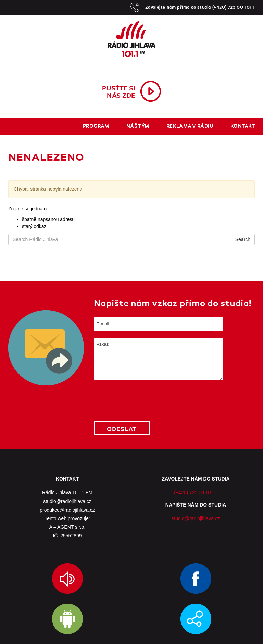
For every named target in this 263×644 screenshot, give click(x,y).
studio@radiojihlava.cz (196, 518)
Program (96, 126)
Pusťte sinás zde (119, 92)
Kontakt (243, 126)
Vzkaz (158, 359)
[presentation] (146, 400)
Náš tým (138, 126)
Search (243, 239)
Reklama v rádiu (190, 126)
